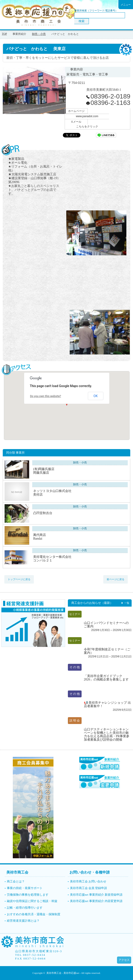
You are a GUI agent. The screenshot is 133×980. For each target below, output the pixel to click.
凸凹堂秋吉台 (43, 513)
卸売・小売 (39, 34)
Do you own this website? (45, 396)
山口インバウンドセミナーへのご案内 (106, 625)
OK (96, 396)
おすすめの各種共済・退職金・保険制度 (34, 914)
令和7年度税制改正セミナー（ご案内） (107, 651)
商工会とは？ (16, 881)
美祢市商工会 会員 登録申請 (89, 888)
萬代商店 (65, 537)
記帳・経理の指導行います (25, 908)
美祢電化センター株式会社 (65, 559)
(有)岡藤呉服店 (65, 471)
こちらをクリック (87, 127)
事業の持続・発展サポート (25, 888)
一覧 (127, 603)
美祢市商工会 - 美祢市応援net (63, 973)
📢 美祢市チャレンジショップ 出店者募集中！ (107, 704)
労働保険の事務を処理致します (28, 895)
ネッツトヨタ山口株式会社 (65, 493)
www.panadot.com (87, 116)
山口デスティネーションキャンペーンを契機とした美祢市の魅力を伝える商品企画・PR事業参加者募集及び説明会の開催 (107, 734)
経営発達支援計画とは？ (23, 921)
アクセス (124, 960)
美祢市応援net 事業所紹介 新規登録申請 (96, 895)
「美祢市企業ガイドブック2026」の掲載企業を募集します (106, 678)
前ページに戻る (116, 579)
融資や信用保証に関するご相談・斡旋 (32, 901)
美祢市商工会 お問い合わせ (88, 881)
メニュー (126, 5)
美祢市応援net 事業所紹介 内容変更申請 (96, 901)
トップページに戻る (19, 579)
